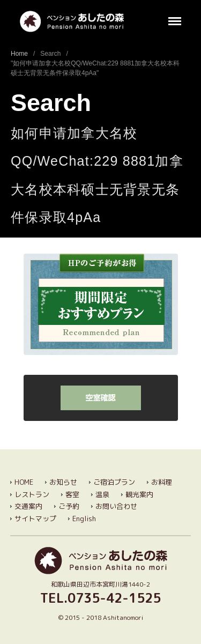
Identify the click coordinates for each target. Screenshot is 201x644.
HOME (24, 482)
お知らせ (63, 482)
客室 (72, 494)
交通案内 (28, 506)
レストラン (32, 494)
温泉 (102, 494)
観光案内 (139, 494)
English (84, 519)
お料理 (162, 482)
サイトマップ (35, 519)
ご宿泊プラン (114, 482)
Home (19, 54)
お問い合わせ (116, 506)
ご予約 (69, 506)
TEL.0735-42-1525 (100, 598)
